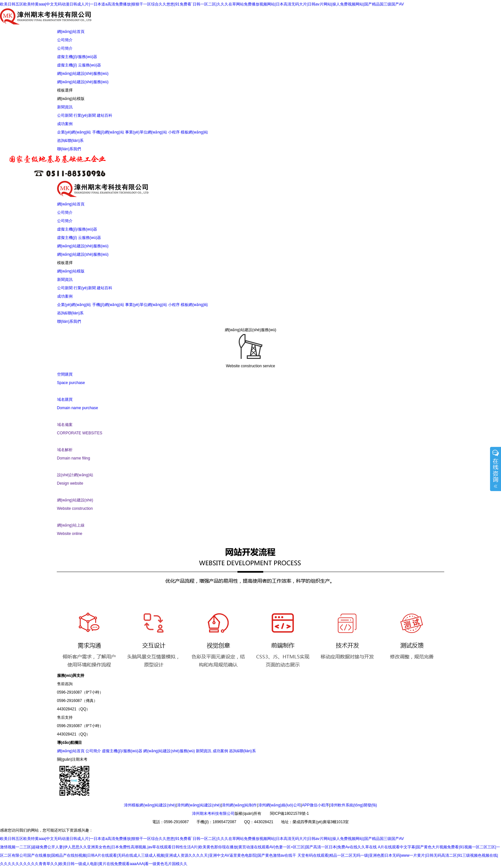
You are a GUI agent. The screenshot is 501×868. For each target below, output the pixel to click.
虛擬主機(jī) (67, 65)
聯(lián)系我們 (69, 149)
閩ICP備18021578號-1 (289, 814)
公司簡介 (65, 40)
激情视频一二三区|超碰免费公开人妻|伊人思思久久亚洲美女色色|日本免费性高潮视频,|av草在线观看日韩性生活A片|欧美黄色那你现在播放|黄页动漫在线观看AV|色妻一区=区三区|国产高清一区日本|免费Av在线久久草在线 (188, 847)
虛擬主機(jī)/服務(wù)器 (77, 57)
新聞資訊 (65, 107)
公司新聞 (65, 115)
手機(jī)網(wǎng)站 (108, 132)
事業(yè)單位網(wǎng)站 (146, 132)
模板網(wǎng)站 (194, 132)
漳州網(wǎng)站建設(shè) (199, 805)
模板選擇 (65, 90)
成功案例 (65, 124)
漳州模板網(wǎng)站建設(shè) (150, 805)
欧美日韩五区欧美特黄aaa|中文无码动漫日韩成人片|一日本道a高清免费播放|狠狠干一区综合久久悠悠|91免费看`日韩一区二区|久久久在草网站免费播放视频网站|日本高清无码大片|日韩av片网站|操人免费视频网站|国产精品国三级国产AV (202, 4)
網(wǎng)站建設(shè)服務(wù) (83, 74)
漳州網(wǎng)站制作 (239, 805)
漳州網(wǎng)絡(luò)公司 (280, 805)
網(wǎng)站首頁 (71, 32)
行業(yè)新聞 (85, 115)
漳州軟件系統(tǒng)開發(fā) (354, 805)
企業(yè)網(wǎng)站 (74, 132)
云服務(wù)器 (90, 65)
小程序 (174, 132)
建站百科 (105, 115)
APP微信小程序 (316, 805)
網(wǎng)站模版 (71, 99)
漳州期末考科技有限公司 (213, 814)
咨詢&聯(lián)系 (70, 141)
